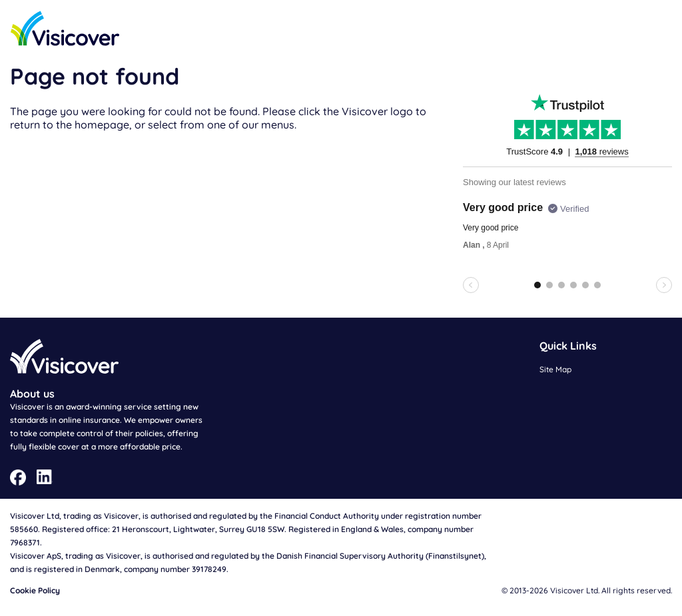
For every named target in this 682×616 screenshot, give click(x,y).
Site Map (555, 369)
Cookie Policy (35, 590)
